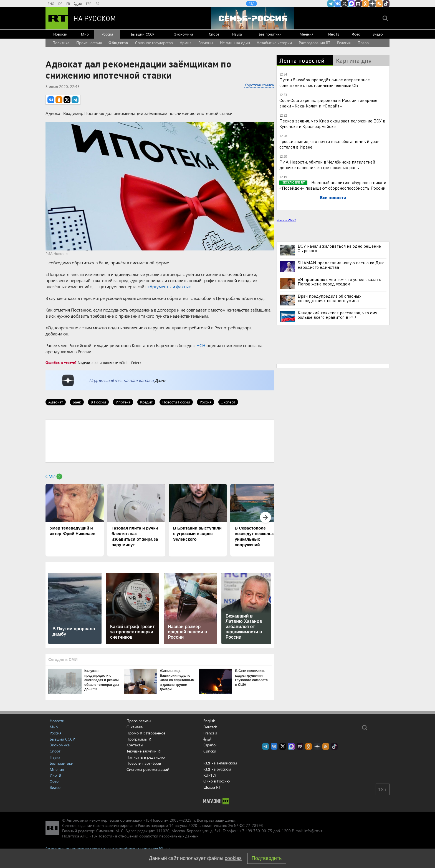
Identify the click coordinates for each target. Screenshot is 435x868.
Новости (60, 34)
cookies (233, 858)
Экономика (184, 34)
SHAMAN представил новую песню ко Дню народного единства (341, 265)
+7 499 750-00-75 (256, 831)
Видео (378, 34)
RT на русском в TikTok (386, 4)
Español (210, 745)
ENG (51, 4)
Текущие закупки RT (144, 751)
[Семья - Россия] (253, 18)
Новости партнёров (144, 763)
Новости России (176, 402)
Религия (344, 43)
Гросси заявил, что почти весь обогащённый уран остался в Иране (329, 144)
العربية (78, 4)
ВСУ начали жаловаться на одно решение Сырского (339, 248)
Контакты (135, 745)
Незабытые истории (274, 43)
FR (68, 4)
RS (97, 4)
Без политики (270, 34)
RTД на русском (217, 769)
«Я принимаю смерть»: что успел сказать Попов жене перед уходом (339, 282)
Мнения (307, 34)
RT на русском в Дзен (372, 4)
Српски (210, 751)
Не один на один (235, 43)
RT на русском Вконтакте (338, 4)
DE (60, 4)
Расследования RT (314, 43)
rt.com (98, 825)
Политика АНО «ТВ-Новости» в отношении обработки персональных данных (130, 836)
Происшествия (89, 43)
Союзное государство (154, 43)
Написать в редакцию (146, 757)
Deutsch (210, 727)
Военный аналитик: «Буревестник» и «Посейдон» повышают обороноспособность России (333, 185)
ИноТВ (334, 34)
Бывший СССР (143, 34)
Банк (77, 402)
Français (210, 733)
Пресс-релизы (139, 721)
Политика (61, 43)
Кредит (146, 402)
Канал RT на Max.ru (351, 4)
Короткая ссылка (259, 85)
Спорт (214, 34)
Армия (186, 43)
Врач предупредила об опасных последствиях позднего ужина (330, 298)
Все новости (333, 197)
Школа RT (212, 787)
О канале (135, 727)
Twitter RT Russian (345, 4)
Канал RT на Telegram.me (331, 4)
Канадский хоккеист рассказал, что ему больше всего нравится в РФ (337, 315)
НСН (201, 345)
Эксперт (228, 402)
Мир (85, 34)
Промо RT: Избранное (146, 733)
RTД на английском (220, 763)
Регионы (206, 43)
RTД (251, 4)
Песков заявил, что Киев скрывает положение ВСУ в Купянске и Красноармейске (332, 123)
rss (379, 4)
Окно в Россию (217, 781)
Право (363, 43)
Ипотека (123, 402)
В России (98, 402)
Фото (356, 34)
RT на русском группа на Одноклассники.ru (365, 4)
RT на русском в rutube (358, 4)
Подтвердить (267, 858)
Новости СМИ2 (286, 220)
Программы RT (140, 739)
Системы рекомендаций (148, 769)
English (209, 721)
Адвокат (56, 402)
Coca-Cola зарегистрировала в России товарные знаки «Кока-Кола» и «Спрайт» (328, 103)
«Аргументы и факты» (169, 286)
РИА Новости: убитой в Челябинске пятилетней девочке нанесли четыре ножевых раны (327, 165)
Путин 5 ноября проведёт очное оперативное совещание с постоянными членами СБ (325, 82)
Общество (118, 43)
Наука (237, 34)
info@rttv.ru (314, 831)
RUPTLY (210, 775)
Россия (107, 34)
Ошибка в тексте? (61, 362)
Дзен (160, 380)
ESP (89, 4)
